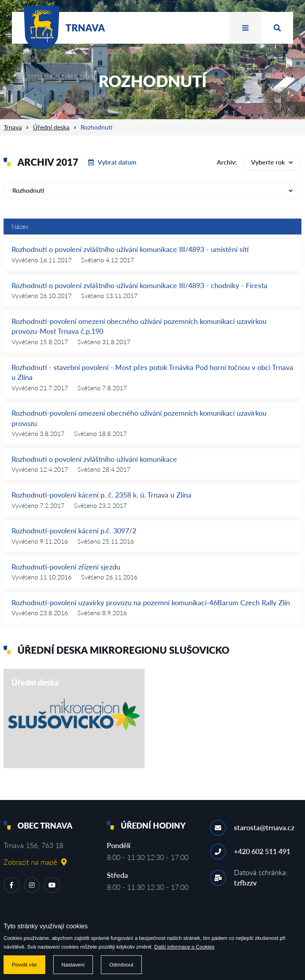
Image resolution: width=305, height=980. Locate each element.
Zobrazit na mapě (35, 862)
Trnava (13, 127)
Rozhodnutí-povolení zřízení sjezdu (66, 567)
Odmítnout (121, 965)
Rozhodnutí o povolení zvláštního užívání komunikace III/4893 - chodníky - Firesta (139, 285)
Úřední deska (51, 127)
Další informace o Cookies (184, 947)
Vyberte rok (272, 162)
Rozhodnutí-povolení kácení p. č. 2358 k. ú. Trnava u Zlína (101, 495)
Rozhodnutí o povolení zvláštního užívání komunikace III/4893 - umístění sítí (130, 249)
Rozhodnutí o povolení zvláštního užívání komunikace (94, 459)
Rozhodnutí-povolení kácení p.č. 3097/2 (74, 531)
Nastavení (73, 965)
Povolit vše (24, 965)
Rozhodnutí (152, 190)
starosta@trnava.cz (264, 827)
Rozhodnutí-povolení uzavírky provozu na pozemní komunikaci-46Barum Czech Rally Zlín (151, 602)
